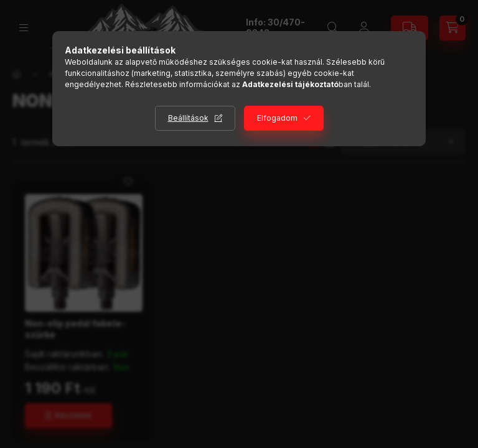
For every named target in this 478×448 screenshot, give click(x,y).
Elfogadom (277, 118)
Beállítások (188, 118)
